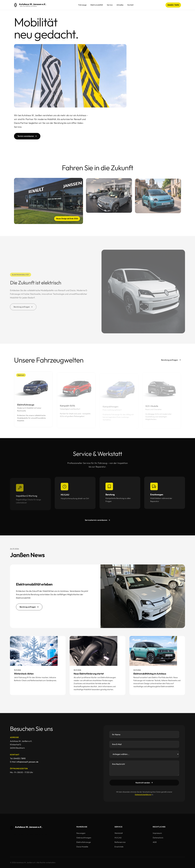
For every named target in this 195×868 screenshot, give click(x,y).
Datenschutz (158, 838)
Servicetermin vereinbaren (98, 520)
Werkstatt (119, 833)
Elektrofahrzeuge (84, 842)
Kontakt (130, 5)
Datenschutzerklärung (143, 794)
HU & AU (118, 838)
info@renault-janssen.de (27, 762)
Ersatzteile (119, 847)
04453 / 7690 (173, 5)
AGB (155, 842)
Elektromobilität (97, 5)
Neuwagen (81, 833)
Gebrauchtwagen (84, 838)
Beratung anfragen (171, 360)
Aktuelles (120, 5)
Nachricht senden (144, 783)
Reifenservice (120, 842)
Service (110, 5)
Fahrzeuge (82, 5)
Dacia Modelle (82, 847)
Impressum (157, 833)
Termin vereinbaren (27, 136)
